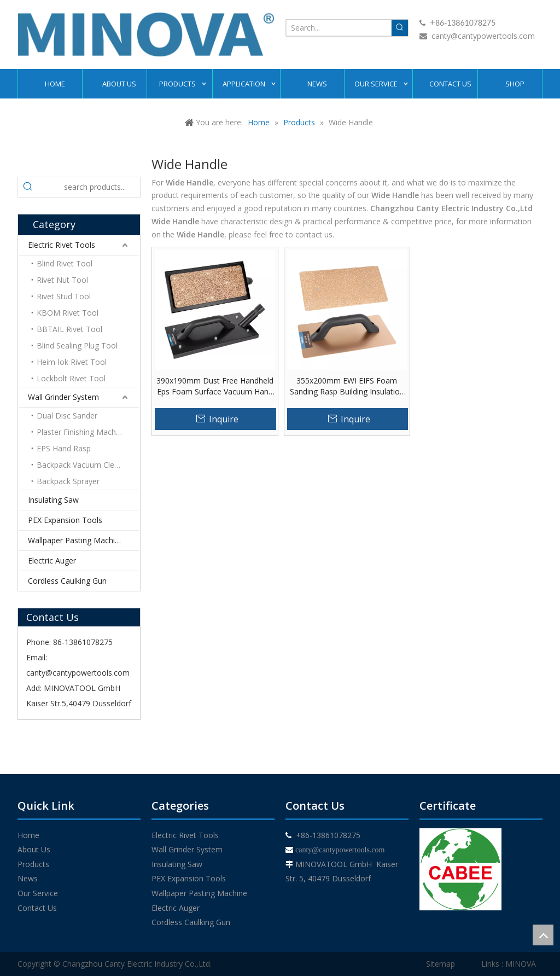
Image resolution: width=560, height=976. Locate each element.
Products (33, 864)
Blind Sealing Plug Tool (77, 345)
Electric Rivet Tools (62, 245)
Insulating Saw (53, 500)
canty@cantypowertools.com (483, 36)
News (28, 878)
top (543, 935)
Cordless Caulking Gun (67, 581)
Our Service (38, 893)
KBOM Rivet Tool (68, 313)
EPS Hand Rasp (64, 448)
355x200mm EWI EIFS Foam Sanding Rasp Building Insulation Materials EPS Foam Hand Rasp (347, 386)
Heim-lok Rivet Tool (72, 362)
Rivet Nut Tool (62, 280)
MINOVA (521, 964)
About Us (34, 849)
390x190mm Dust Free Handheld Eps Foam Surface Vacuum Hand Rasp (215, 386)
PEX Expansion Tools (65, 520)
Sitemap (441, 964)
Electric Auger (52, 560)
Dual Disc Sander (67, 416)
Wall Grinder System (63, 397)
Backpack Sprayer (68, 481)
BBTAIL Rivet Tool (69, 329)
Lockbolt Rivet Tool (71, 378)
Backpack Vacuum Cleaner (83, 465)
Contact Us (37, 908)
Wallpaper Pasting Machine (76, 540)
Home (28, 835)
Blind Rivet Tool (65, 263)
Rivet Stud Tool (64, 296)
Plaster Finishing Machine (81, 432)
